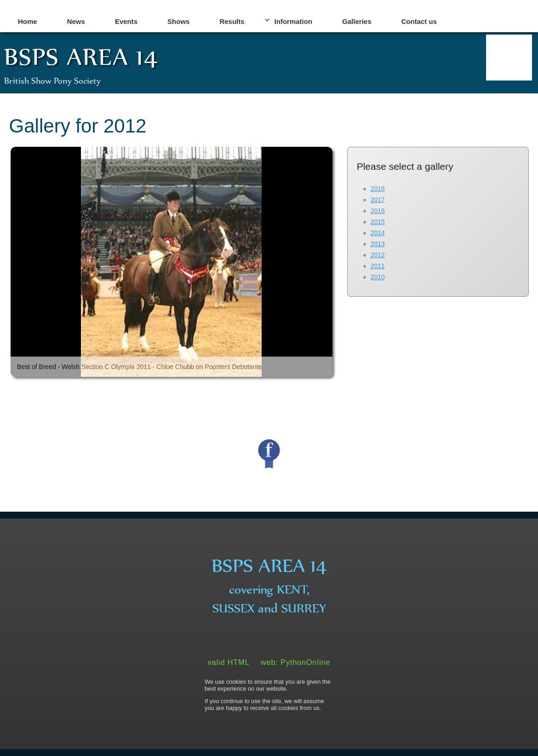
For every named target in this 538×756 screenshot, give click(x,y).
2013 (378, 244)
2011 (378, 266)
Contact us (419, 21)
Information (294, 21)
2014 (378, 233)
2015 (378, 222)
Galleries (357, 21)
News (76, 21)
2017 (378, 200)
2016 (378, 211)
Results (232, 21)
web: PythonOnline (295, 662)
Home (28, 21)
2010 (378, 277)
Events (126, 21)
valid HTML (229, 662)
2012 (378, 255)
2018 (378, 189)
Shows (178, 21)
